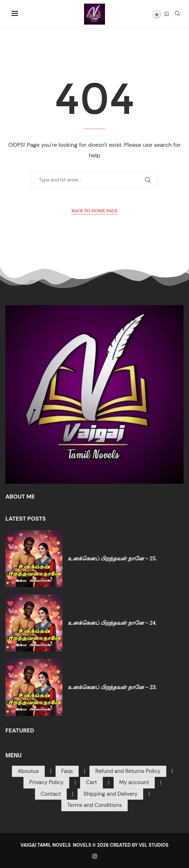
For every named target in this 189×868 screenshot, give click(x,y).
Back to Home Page (94, 211)
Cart (91, 782)
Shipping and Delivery (110, 794)
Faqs (67, 771)
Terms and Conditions (94, 805)
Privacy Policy (46, 782)
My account (134, 782)
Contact (51, 794)
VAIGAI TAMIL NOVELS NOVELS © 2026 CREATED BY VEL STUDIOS (94, 845)
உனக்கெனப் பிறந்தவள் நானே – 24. (112, 623)
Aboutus (28, 771)
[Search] (177, 14)
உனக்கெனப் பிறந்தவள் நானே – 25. (112, 558)
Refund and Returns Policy (128, 771)
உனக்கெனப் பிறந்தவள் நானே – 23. (112, 687)
